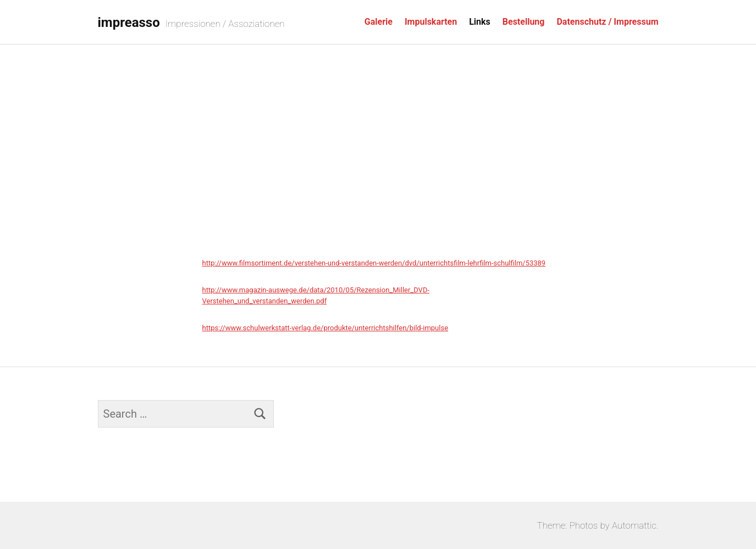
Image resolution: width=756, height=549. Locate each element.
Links (480, 22)
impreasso (129, 23)
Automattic (634, 525)
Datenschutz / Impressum (607, 22)
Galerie (379, 22)
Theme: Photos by (575, 525)
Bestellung (524, 22)
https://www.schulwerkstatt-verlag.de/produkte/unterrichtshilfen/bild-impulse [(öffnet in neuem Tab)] (325, 328)
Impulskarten (431, 22)
